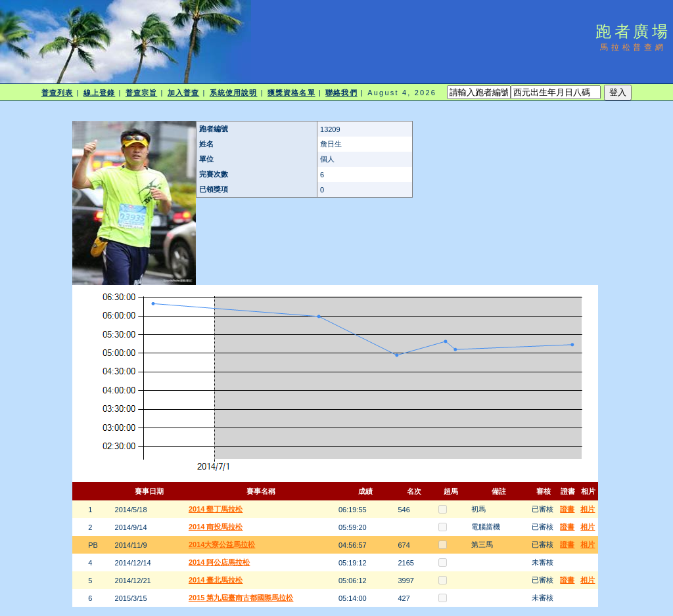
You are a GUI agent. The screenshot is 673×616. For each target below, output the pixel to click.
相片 (588, 509)
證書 (567, 509)
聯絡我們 (341, 93)
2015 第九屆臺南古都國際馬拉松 (241, 598)
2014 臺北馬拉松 (216, 580)
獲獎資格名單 (291, 93)
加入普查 (183, 93)
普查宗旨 (141, 93)
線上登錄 (99, 93)
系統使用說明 (234, 93)
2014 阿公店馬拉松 (220, 562)
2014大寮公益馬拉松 (222, 544)
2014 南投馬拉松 (216, 527)
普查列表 (57, 93)
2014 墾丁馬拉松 (216, 509)
